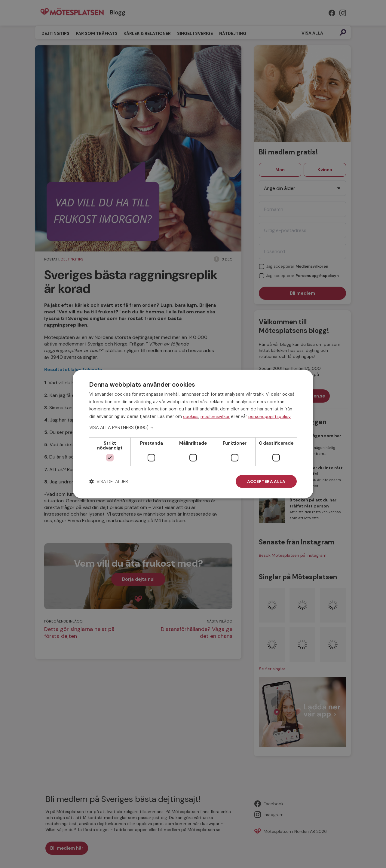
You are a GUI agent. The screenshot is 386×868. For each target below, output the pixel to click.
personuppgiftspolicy (270, 416)
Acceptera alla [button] (266, 481)
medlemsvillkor (215, 416)
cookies (191, 416)
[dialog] (193, 434)
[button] (193, 427)
